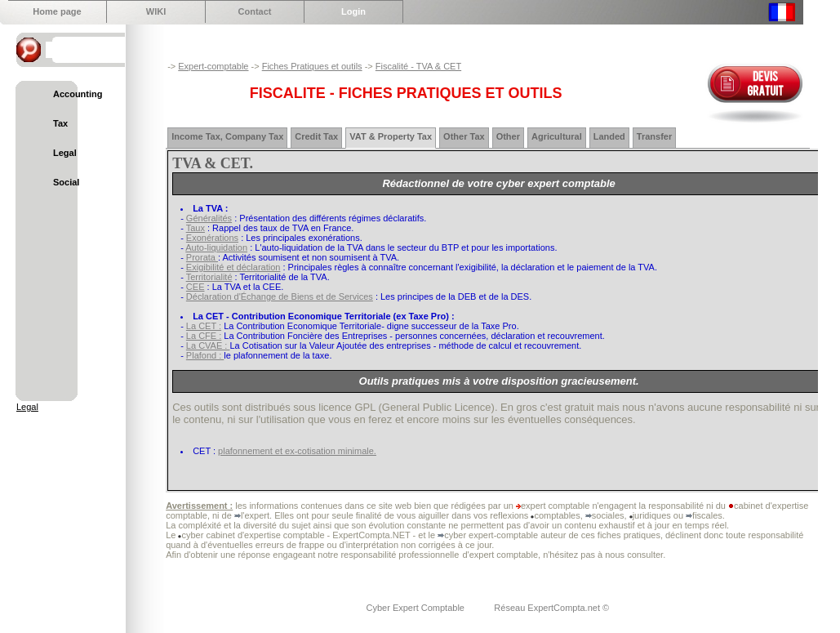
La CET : (204, 326)
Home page (57, 11)
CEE (196, 287)
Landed (609, 136)
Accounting (78, 94)
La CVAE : (208, 345)
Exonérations (212, 238)
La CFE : (204, 336)
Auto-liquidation (216, 247)
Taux (196, 228)
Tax (60, 123)
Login (353, 11)
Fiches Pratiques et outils (312, 66)
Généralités (209, 218)
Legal (65, 153)
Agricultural (557, 136)
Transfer (654, 136)
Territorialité (209, 277)
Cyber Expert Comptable (417, 608)
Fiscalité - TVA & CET (418, 66)
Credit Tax (316, 136)
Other (508, 136)
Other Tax (464, 136)
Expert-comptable (213, 66)
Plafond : (205, 355)
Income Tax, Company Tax (227, 136)
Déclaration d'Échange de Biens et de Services (280, 296)
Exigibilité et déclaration (233, 267)
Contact (255, 11)
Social (66, 182)
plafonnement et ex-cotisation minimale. (297, 451)
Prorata (202, 257)
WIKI (156, 11)
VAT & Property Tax (391, 136)
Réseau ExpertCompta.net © (551, 608)
